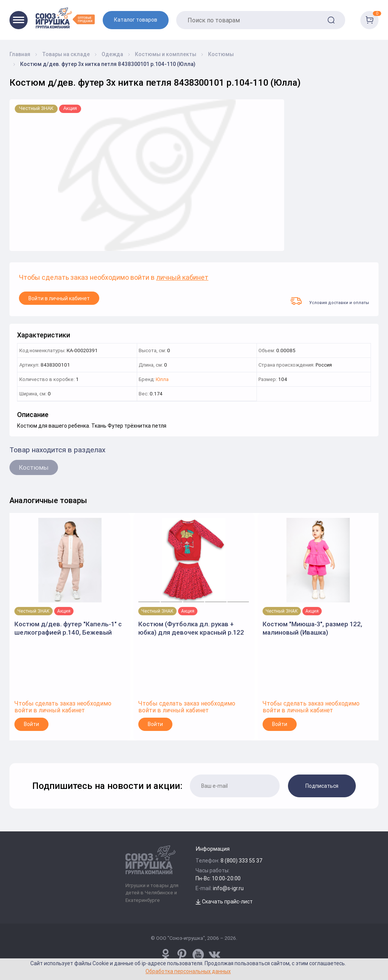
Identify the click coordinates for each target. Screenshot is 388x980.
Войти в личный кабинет (59, 298)
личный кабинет (182, 278)
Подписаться (322, 786)
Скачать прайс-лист (224, 902)
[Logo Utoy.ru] (65, 18)
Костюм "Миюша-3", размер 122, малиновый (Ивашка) (312, 628)
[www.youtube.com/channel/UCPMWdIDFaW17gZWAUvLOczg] (198, 955)
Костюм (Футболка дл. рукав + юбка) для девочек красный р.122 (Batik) (191, 628)
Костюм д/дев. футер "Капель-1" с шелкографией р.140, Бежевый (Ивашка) (68, 628)
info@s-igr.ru (228, 888)
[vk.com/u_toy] (214, 955)
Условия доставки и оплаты (330, 301)
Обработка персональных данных (188, 971)
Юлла (162, 380)
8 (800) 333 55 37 (242, 861)
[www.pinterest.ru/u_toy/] (166, 955)
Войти (31, 724)
